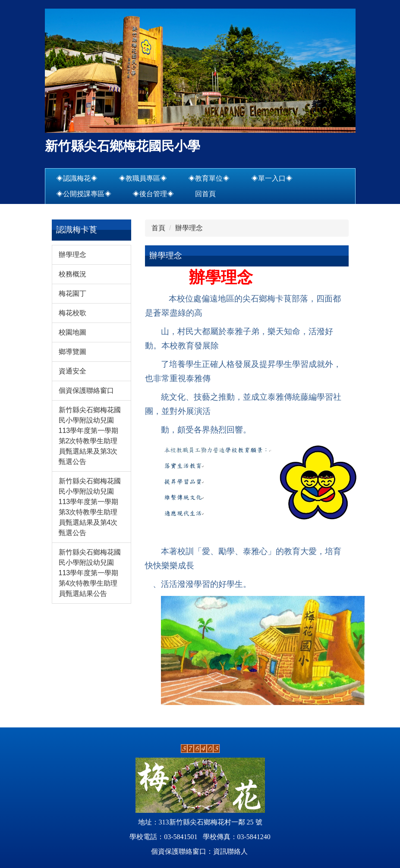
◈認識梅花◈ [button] (77, 178)
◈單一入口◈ (272, 178)
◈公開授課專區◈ (84, 194)
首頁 (158, 228)
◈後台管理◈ (153, 194)
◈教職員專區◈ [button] (143, 178)
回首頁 (205, 194)
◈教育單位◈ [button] (209, 178)
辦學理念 (189, 228)
